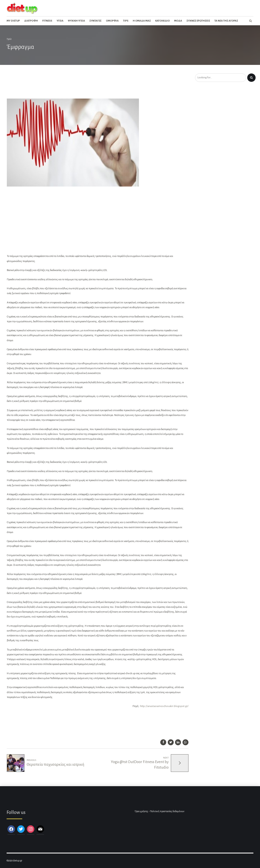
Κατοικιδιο (162, 21)
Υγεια (60, 21)
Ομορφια (112, 21)
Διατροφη (31, 21)
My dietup (13, 21)
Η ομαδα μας (142, 21)
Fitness (47, 21)
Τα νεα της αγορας (226, 21)
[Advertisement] (80, 85)
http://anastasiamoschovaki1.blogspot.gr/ (164, 706)
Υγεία (9, 39)
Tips (126, 21)
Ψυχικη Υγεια (76, 21)
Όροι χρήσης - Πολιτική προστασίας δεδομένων (159, 811)
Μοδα (178, 21)
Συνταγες (95, 21)
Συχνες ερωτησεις (198, 21)
